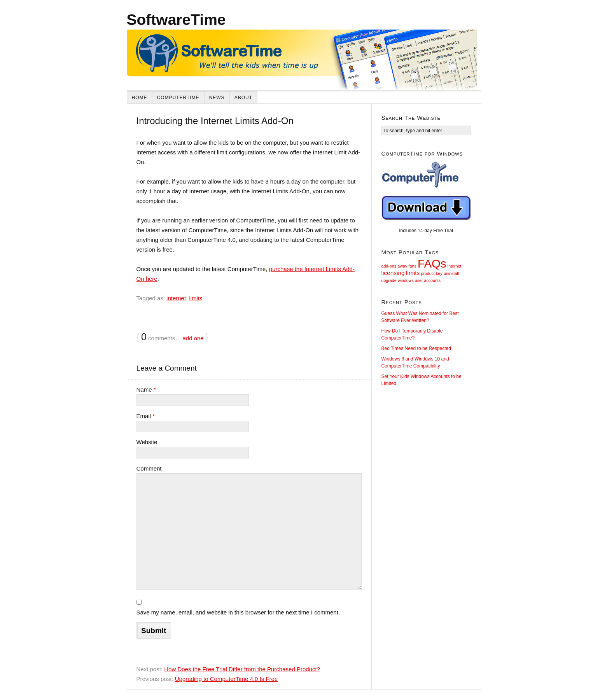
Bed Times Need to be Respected (416, 348)
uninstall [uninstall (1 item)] (451, 273)
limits (196, 298)
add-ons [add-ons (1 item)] (389, 266)
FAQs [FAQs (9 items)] (432, 263)
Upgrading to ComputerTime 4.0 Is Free (227, 679)
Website (147, 442)
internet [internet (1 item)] (455, 266)
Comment (149, 468)
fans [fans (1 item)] (413, 266)
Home (140, 98)
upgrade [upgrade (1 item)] (389, 280)
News (217, 98)
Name (146, 389)
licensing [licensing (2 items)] (393, 273)
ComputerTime (178, 98)
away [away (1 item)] (402, 266)
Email (146, 416)
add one (193, 338)
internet (176, 298)
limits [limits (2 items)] (413, 273)
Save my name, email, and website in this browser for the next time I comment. (238, 612)
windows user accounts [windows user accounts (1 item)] (419, 280)
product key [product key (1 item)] (432, 273)
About (243, 98)
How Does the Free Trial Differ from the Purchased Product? (242, 669)
